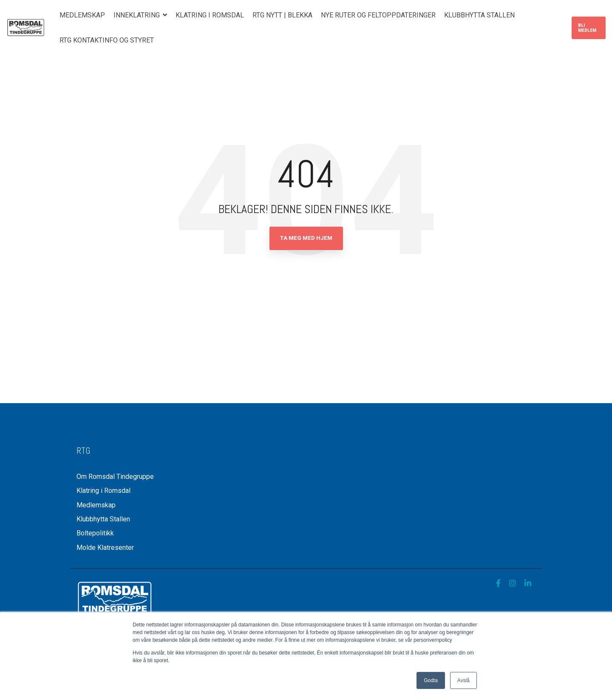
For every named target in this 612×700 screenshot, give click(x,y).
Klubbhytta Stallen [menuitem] (104, 519)
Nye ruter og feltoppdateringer (378, 15)
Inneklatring (137, 15)
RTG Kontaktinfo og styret (107, 40)
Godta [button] (431, 680)
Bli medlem (587, 28)
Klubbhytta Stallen (479, 15)
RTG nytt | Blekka (282, 15)
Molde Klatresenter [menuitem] (105, 548)
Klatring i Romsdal (210, 15)
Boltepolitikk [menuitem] (95, 533)
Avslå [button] (463, 680)
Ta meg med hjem (306, 238)
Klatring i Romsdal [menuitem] (103, 491)
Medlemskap (82, 15)
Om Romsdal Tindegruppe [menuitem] (115, 477)
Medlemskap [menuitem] (96, 505)
